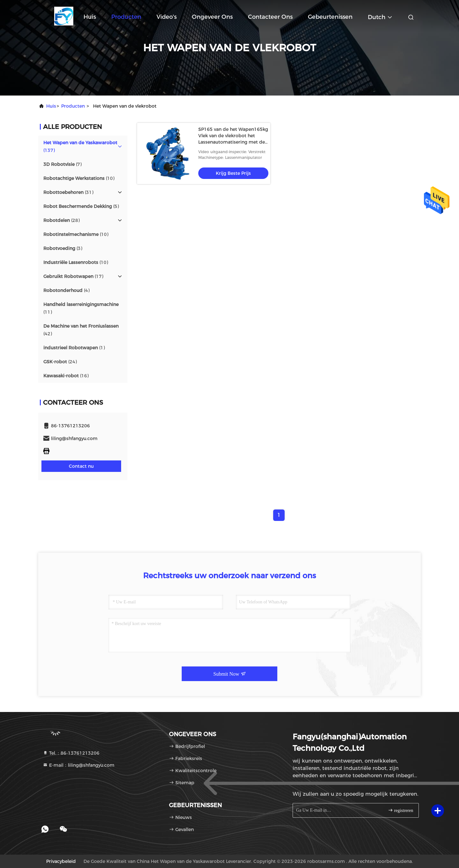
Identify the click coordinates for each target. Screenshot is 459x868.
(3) (63, 248)
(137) (80, 146)
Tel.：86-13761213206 (71, 753)
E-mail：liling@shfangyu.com (79, 765)
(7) (62, 164)
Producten (126, 17)
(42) (81, 330)
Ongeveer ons (212, 17)
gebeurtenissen (330, 17)
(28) (62, 220)
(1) (74, 348)
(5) (81, 206)
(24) (60, 362)
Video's (167, 17)
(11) (81, 308)
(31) (68, 192)
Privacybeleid (61, 861)
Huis (90, 17)
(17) (73, 276)
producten (73, 106)
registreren (401, 810)
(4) (66, 290)
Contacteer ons (270, 17)
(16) (66, 376)
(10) (79, 178)
